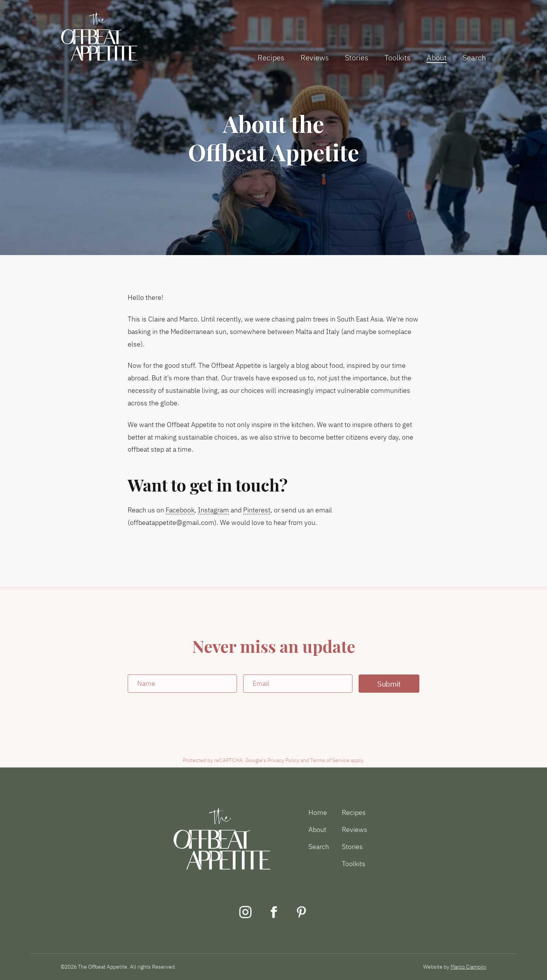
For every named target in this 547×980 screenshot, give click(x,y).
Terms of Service (330, 760)
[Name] (182, 684)
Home (318, 812)
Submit (389, 683)
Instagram (213, 510)
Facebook (180, 510)
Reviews (315, 58)
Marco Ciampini (468, 967)
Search (474, 58)
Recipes (271, 58)
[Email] (298, 684)
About (437, 58)
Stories (357, 58)
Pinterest (257, 510)
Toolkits (398, 58)
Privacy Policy (283, 760)
